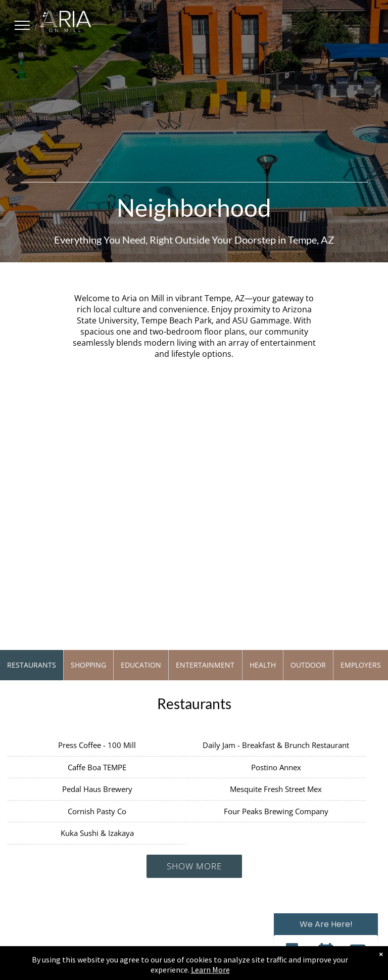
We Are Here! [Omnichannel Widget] (326, 924)
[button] (294, 952)
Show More (194, 866)
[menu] (22, 25)
